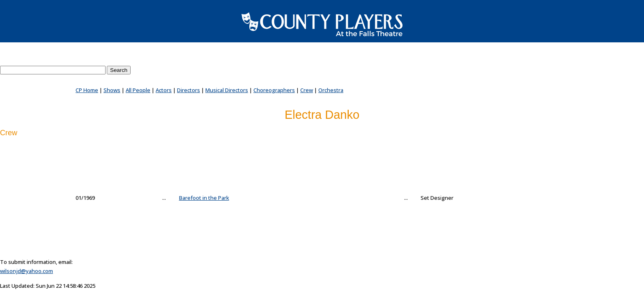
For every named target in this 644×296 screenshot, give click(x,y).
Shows (112, 90)
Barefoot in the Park (204, 198)
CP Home (87, 90)
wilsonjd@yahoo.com (26, 271)
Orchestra (331, 90)
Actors (164, 90)
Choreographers (274, 90)
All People (138, 90)
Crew (307, 90)
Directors (189, 90)
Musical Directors (227, 90)
